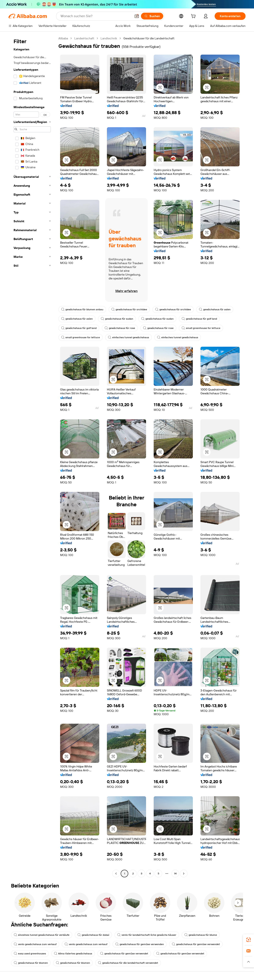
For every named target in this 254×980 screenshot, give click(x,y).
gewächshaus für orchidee (129, 309)
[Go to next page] (184, 874)
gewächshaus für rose (120, 328)
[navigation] (32, 456)
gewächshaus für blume (201, 935)
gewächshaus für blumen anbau (82, 309)
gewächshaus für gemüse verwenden (140, 944)
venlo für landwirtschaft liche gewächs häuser (147, 935)
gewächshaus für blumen (31, 963)
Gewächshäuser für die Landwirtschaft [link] (149, 38)
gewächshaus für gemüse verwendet (196, 944)
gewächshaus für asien (215, 309)
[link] (248, 940)
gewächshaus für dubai (93, 935)
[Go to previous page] (116, 874)
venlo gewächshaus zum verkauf (35, 944)
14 (175, 874)
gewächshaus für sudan (117, 319)
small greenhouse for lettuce (201, 328)
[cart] (194, 17)
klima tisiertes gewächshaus (73, 954)
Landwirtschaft (84, 38)
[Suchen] (152, 16)
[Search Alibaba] (96, 16)
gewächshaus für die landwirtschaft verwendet (128, 963)
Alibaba (63, 38)
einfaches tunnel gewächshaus (128, 337)
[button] (137, 16)
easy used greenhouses (30, 954)
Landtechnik (109, 38)
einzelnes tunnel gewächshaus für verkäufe (42, 935)
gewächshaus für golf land (199, 319)
